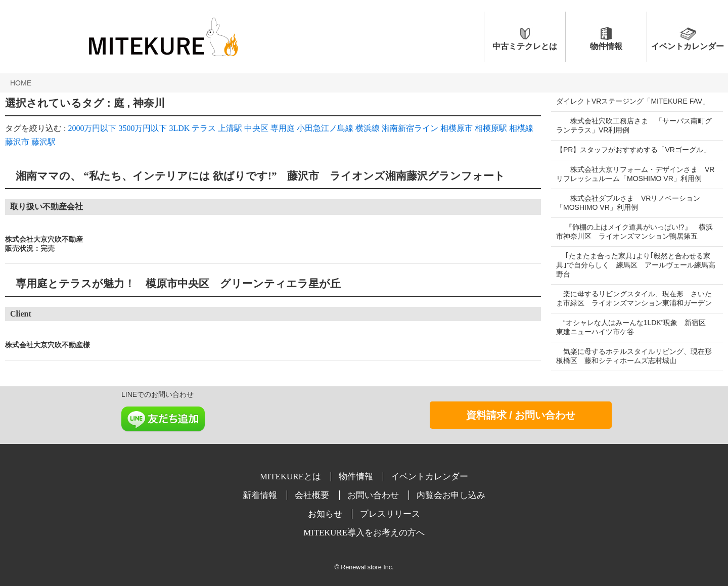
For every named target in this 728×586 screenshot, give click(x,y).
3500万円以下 (143, 128)
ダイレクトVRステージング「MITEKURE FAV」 (633, 101)
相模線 (521, 128)
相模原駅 (491, 128)
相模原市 (457, 128)
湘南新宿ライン (410, 128)
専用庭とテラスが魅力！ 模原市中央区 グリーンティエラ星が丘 (173, 284)
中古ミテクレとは (525, 46)
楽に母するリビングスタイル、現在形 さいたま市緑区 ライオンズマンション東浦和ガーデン (634, 298)
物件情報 (606, 46)
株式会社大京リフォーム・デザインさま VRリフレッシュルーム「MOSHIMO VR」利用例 (634, 174)
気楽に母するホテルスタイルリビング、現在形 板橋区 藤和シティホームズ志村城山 (638, 356)
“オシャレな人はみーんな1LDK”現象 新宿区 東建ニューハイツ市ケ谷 (634, 327)
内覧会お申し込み (451, 495)
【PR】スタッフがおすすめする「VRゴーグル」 (633, 150)
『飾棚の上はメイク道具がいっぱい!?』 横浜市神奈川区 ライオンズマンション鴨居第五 (634, 232)
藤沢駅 (43, 142)
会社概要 (313, 495)
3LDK (179, 128)
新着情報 (261, 495)
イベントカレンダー (688, 46)
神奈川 (149, 103)
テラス (204, 128)
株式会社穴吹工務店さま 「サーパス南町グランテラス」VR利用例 (634, 125)
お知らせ (326, 514)
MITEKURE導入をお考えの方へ (364, 533)
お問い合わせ (374, 495)
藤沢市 (17, 142)
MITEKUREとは (291, 477)
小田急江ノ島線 (325, 128)
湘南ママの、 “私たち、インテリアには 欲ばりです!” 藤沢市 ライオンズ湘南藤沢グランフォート (255, 176)
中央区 (256, 128)
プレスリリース (390, 514)
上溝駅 (230, 128)
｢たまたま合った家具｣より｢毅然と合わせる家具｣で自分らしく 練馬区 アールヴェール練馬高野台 (633, 265)
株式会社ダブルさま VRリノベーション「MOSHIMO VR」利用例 (628, 203)
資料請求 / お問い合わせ (521, 415)
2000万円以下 (92, 128)
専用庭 (283, 128)
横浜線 (368, 128)
